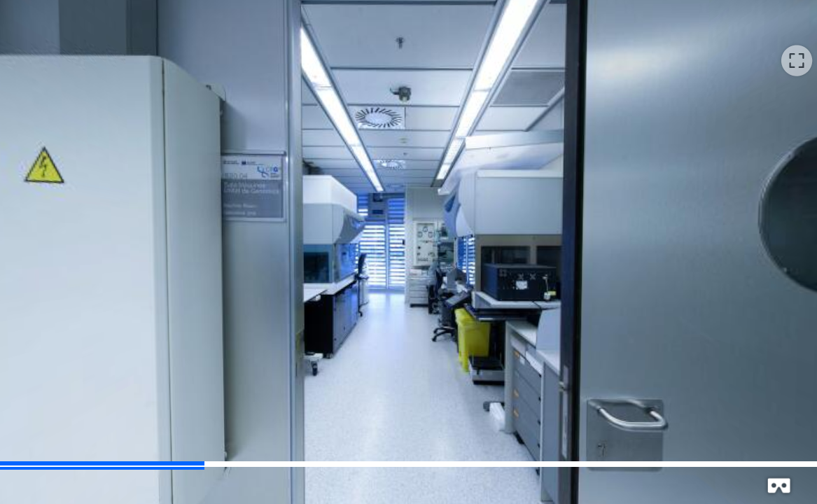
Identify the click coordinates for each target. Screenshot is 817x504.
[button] (797, 60)
